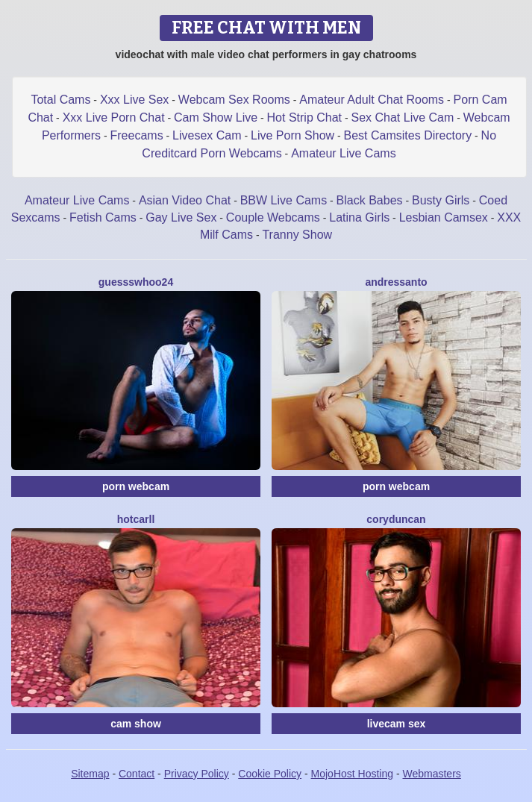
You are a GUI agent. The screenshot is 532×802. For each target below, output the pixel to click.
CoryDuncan (396, 519)
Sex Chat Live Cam (402, 118)
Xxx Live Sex (134, 100)
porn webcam (136, 486)
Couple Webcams (273, 217)
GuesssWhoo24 (136, 282)
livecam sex (397, 724)
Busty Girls (441, 200)
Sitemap (90, 774)
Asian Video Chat (185, 200)
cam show (136, 724)
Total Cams (60, 100)
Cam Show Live (216, 118)
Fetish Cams (103, 217)
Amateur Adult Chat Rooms (372, 100)
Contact (137, 774)
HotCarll (136, 519)
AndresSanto (396, 282)
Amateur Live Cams (344, 153)
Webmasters (432, 774)
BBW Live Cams (284, 200)
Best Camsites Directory (408, 135)
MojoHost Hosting (353, 774)
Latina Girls (359, 217)
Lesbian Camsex (444, 217)
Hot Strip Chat (304, 118)
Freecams (137, 135)
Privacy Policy (197, 774)
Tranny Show (297, 235)
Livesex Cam (207, 135)
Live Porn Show (292, 135)
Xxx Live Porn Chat (114, 118)
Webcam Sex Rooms (234, 100)
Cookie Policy (270, 774)
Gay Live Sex (181, 217)
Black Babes (370, 200)
